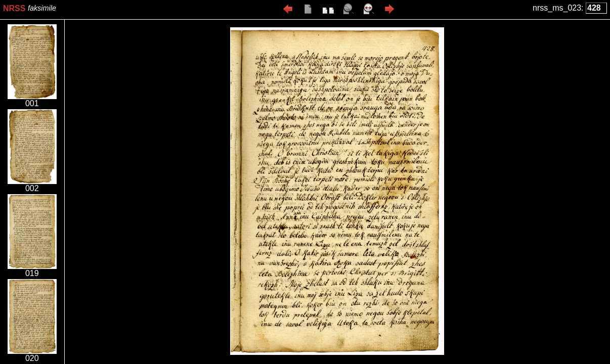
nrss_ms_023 (557, 8)
